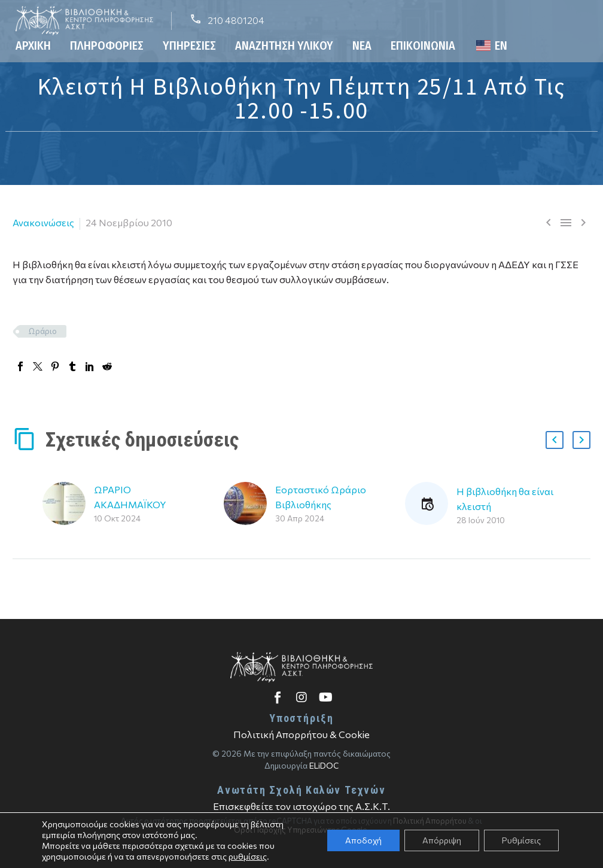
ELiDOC (324, 765)
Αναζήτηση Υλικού (284, 45)
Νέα (362, 45)
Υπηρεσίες (189, 45)
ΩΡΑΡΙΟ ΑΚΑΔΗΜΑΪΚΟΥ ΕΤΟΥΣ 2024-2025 (135, 504)
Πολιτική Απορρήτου (430, 821)
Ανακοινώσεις (43, 222)
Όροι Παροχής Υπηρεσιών (280, 830)
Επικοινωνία (423, 45)
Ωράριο (42, 331)
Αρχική (33, 45)
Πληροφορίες (107, 45)
